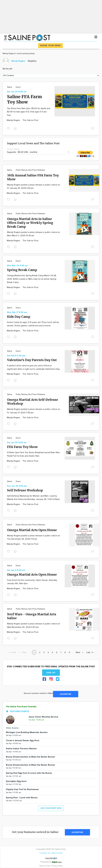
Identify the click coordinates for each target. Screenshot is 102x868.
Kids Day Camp (19, 317)
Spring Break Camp (22, 270)
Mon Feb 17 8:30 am (17, 312)
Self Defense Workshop (25, 490)
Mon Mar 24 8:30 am (17, 266)
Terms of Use (45, 866)
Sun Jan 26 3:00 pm (17, 486)
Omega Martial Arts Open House (32, 530)
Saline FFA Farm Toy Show (24, 99)
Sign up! (51, 673)
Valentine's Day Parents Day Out (32, 360)
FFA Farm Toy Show (22, 447)
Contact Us (45, 853)
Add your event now (51, 808)
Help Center (57, 853)
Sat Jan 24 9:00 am (17, 92)
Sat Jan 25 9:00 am (17, 443)
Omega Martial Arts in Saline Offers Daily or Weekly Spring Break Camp (30, 223)
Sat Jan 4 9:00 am (16, 570)
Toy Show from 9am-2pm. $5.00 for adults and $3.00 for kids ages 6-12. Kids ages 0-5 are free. (29, 112)
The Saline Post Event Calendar (21, 707)
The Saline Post (31, 120)
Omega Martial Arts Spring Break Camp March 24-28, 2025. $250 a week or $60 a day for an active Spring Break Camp (32, 279)
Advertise (66, 694)
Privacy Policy (57, 866)
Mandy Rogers (14, 120)
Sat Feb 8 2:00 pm (16, 356)
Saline (10, 87)
